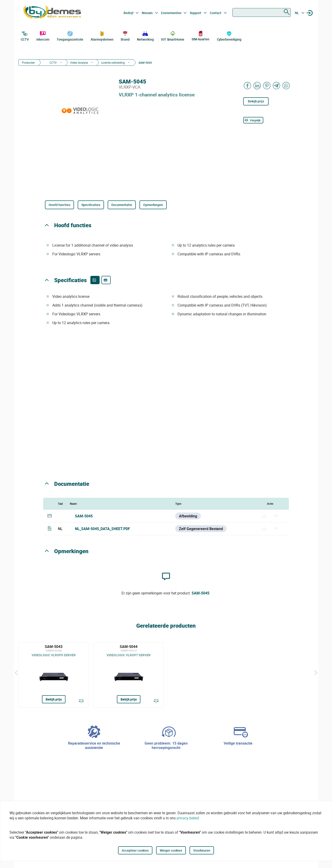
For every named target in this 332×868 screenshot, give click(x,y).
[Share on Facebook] (248, 85)
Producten (28, 63)
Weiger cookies (171, 850)
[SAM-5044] (129, 675)
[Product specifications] (106, 280)
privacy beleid (188, 818)
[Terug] (16, 673)
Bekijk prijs (256, 101)
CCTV (25, 36)
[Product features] (95, 280)
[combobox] (262, 12)
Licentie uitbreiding (113, 63)
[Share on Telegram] (277, 85)
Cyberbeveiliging (229, 36)
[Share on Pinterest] (267, 85)
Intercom (43, 36)
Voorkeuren (202, 850)
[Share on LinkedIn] (257, 85)
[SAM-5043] (54, 675)
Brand (125, 36)
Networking (145, 36)
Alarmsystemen (102, 36)
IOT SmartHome (173, 36)
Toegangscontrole (70, 36)
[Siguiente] (316, 673)
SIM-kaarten (200, 36)
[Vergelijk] (253, 120)
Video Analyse (79, 63)
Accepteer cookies (135, 850)
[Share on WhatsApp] (286, 85)
